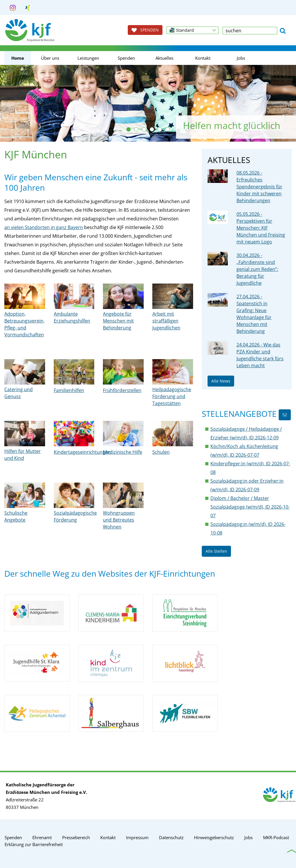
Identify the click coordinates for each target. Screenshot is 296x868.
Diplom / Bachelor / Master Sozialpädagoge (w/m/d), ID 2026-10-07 (250, 507)
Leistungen (88, 58)
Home (18, 58)
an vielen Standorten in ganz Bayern (44, 227)
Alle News (221, 381)
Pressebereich (76, 837)
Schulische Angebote (16, 516)
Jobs (241, 58)
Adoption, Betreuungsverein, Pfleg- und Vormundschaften (24, 324)
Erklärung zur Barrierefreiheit (34, 844)
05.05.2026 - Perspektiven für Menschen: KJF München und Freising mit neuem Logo (261, 228)
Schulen (161, 452)
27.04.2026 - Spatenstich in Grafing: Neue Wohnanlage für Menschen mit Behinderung (254, 314)
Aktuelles (164, 58)
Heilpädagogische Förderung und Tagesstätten (172, 396)
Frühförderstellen (122, 390)
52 (285, 415)
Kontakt (203, 58)
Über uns (50, 58)
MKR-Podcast (276, 837)
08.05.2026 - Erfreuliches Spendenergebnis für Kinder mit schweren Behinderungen (259, 187)
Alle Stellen (216, 551)
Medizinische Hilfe (123, 452)
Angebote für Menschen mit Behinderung (118, 321)
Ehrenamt (42, 837)
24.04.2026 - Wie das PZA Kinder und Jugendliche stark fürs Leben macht (260, 355)
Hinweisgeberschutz (214, 837)
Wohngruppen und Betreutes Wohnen (119, 520)
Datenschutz (171, 837)
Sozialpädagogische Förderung (75, 516)
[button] (193, 30)
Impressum (137, 837)
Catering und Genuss (18, 393)
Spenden (126, 58)
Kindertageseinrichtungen (82, 452)
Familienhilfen (69, 390)
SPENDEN (145, 30)
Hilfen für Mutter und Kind (23, 455)
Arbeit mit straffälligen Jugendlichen (166, 321)
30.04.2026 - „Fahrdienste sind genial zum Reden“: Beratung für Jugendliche (257, 269)
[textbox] (250, 31)
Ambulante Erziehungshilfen (72, 317)
